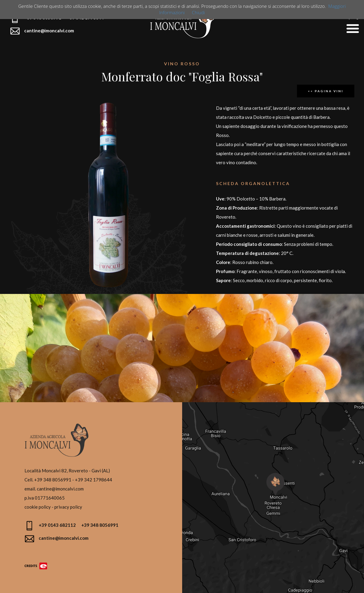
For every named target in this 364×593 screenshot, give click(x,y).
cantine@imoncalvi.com (60, 489)
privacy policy (68, 507)
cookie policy (38, 507)
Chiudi (198, 12)
